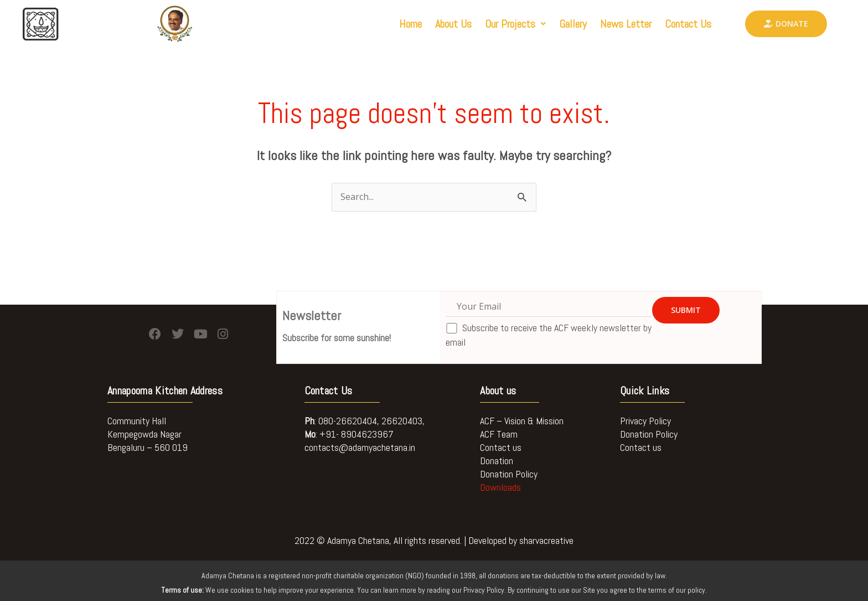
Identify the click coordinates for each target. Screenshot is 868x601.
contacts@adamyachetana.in (360, 447)
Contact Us (688, 24)
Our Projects (515, 24)
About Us (453, 24)
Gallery (573, 24)
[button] (515, 24)
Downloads (500, 487)
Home (410, 24)
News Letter (626, 24)
